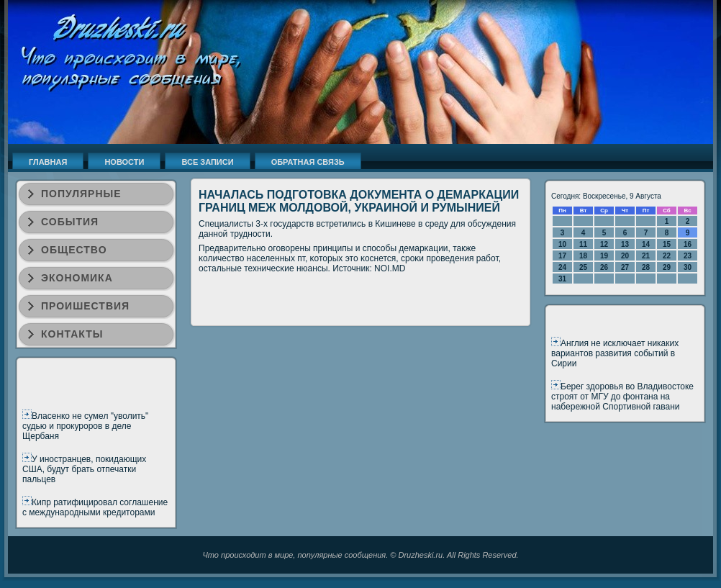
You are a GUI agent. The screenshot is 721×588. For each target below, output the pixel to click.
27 (625, 267)
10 (562, 244)
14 (646, 244)
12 (604, 244)
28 (646, 267)
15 (667, 244)
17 (562, 256)
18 (583, 256)
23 (688, 256)
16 (688, 244)
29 (667, 267)
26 (604, 267)
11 (583, 244)
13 (625, 244)
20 (625, 256)
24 (562, 267)
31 (562, 279)
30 (688, 267)
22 (667, 256)
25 (583, 267)
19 (604, 256)
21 (646, 256)
